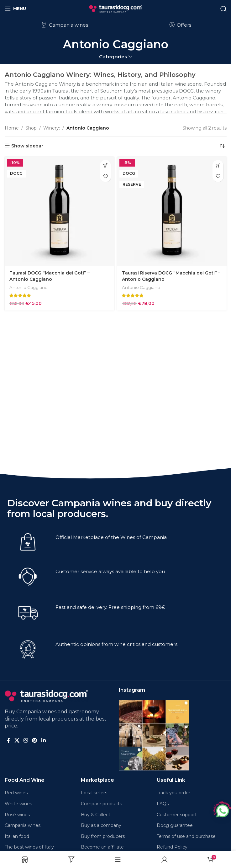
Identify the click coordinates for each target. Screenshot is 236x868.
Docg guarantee (175, 825)
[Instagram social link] (26, 741)
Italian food (17, 836)
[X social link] (17, 741)
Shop (31, 128)
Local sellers (94, 793)
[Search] (223, 9)
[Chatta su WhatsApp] (222, 810)
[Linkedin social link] (43, 741)
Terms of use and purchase (186, 836)
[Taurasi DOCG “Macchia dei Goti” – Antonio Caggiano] (59, 212)
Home (12, 128)
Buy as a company (101, 825)
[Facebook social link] (8, 741)
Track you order (173, 793)
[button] (105, 165)
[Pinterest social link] (35, 741)
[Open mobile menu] (15, 9)
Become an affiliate (102, 847)
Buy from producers (103, 836)
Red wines (16, 793)
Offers (180, 25)
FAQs (163, 804)
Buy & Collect (96, 815)
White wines (18, 804)
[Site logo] (116, 8)
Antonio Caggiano (29, 287)
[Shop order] (222, 146)
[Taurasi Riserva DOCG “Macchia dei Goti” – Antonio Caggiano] (172, 212)
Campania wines (64, 25)
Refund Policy (172, 847)
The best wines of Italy (29, 847)
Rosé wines (17, 815)
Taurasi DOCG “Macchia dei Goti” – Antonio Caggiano (50, 276)
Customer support (177, 815)
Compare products (101, 804)
